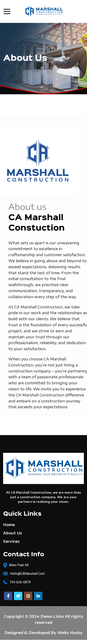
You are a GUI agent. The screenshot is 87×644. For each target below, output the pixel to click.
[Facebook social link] (8, 594)
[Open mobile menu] (7, 11)
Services (11, 539)
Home (9, 522)
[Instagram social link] (28, 594)
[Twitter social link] (18, 594)
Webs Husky (70, 632)
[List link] (43, 572)
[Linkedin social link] (38, 594)
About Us (13, 531)
